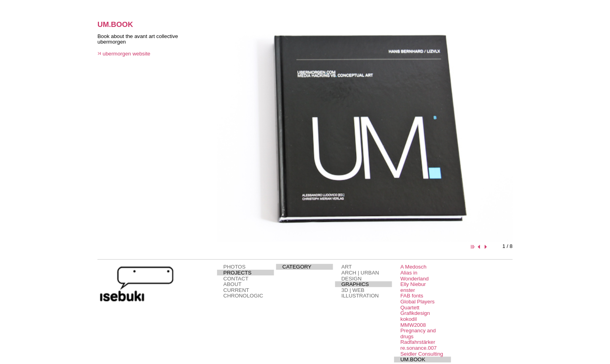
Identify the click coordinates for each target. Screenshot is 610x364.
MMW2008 (413, 325)
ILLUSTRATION (360, 296)
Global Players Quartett (417, 304)
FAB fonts (412, 296)
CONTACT (236, 279)
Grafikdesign (415, 313)
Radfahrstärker (418, 342)
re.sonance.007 (419, 348)
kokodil (409, 319)
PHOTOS (234, 267)
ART (347, 267)
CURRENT (236, 290)
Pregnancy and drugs (418, 333)
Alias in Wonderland (415, 275)
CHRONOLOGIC (243, 296)
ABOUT (233, 284)
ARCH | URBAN (360, 273)
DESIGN (352, 279)
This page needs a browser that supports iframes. (150, 136)
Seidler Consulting (422, 354)
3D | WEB (353, 290)
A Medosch (414, 267)
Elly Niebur (413, 284)
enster (408, 290)
